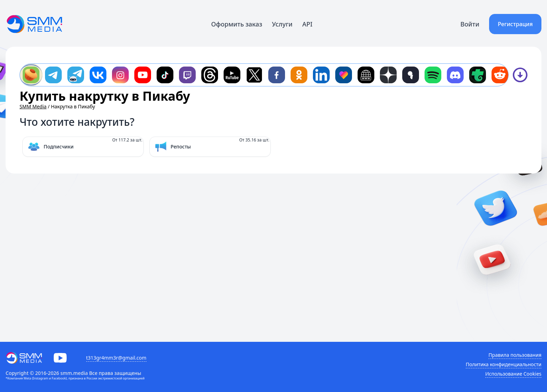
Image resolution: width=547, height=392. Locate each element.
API (308, 24)
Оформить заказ (237, 24)
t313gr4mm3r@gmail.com (116, 358)
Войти (470, 24)
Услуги (282, 24)
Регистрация (515, 24)
